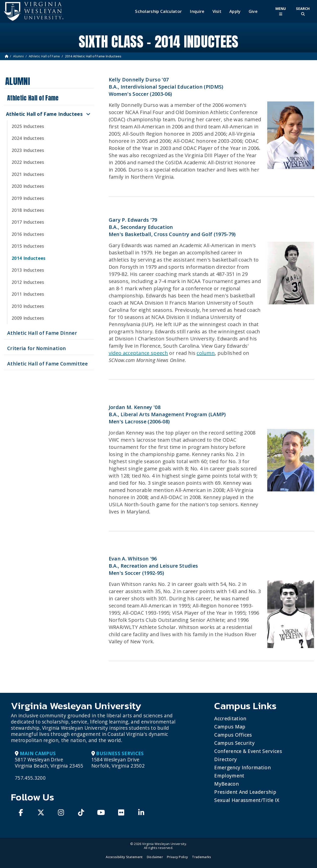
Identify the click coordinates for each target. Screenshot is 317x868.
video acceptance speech (138, 353)
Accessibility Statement (124, 857)
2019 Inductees (28, 198)
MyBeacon (226, 784)
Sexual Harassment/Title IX (247, 800)
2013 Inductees (28, 270)
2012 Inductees (28, 282)
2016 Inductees (28, 234)
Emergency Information (242, 767)
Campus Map (230, 727)
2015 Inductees (28, 246)
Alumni (18, 56)
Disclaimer (155, 857)
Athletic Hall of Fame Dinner (42, 333)
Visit (217, 11)
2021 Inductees (28, 174)
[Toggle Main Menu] (281, 11)
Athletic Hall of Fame (44, 56)
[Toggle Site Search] (303, 11)
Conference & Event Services (248, 751)
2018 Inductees (28, 210)
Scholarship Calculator (158, 11)
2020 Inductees (28, 186)
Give (253, 11)
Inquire (197, 11)
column (206, 353)
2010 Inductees (28, 306)
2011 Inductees (28, 294)
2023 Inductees (28, 150)
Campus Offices (233, 735)
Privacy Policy (177, 857)
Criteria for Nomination (37, 348)
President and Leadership (245, 792)
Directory (225, 759)
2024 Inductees (28, 138)
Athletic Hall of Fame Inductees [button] (44, 114)
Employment (229, 776)
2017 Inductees (28, 222)
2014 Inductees (28, 258)
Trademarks (201, 857)
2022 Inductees (28, 162)
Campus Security (234, 743)
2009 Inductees (28, 318)
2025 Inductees (28, 126)
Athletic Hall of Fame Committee (47, 364)
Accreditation (230, 718)
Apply (235, 11)
